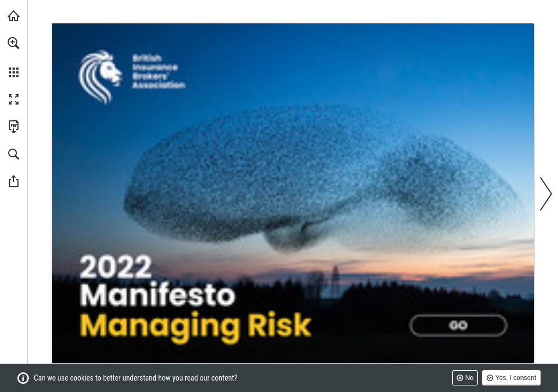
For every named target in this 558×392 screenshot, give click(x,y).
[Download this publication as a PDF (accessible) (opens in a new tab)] (14, 127)
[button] (14, 43)
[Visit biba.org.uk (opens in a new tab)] (14, 16)
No (469, 378)
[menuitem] (14, 57)
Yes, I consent (516, 378)
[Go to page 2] (458, 326)
